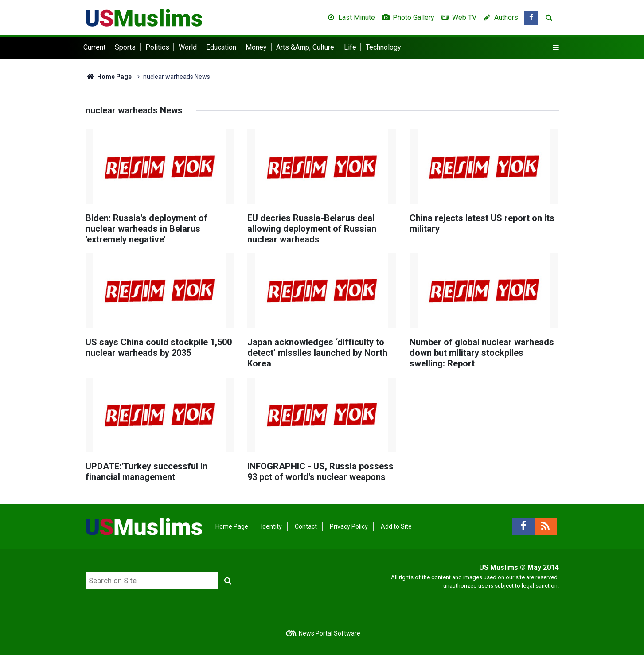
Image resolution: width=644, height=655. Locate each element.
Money (256, 47)
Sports (125, 47)
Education (221, 47)
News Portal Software (330, 633)
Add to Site (396, 526)
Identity (271, 526)
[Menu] (555, 48)
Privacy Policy (349, 526)
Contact (306, 526)
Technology (383, 47)
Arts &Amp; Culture (305, 47)
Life (350, 47)
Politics (157, 47)
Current (94, 47)
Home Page (109, 77)
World (188, 47)
